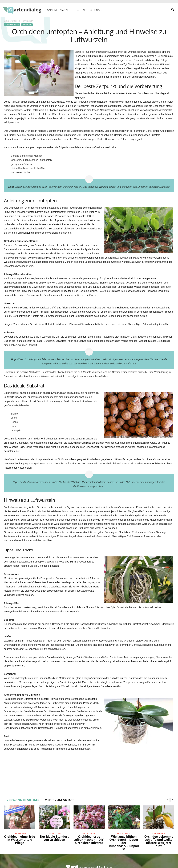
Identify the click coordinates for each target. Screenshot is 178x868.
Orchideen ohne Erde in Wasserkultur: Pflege (19, 840)
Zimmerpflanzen (12, 21)
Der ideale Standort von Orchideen (54, 838)
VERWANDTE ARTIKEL (23, 800)
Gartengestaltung (89, 10)
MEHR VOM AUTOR (59, 800)
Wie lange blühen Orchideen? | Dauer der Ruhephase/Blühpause (124, 843)
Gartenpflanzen (59, 10)
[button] (173, 10)
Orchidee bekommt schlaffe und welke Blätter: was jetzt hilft (159, 841)
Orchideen (27, 25)
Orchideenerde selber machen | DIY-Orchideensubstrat (89, 840)
